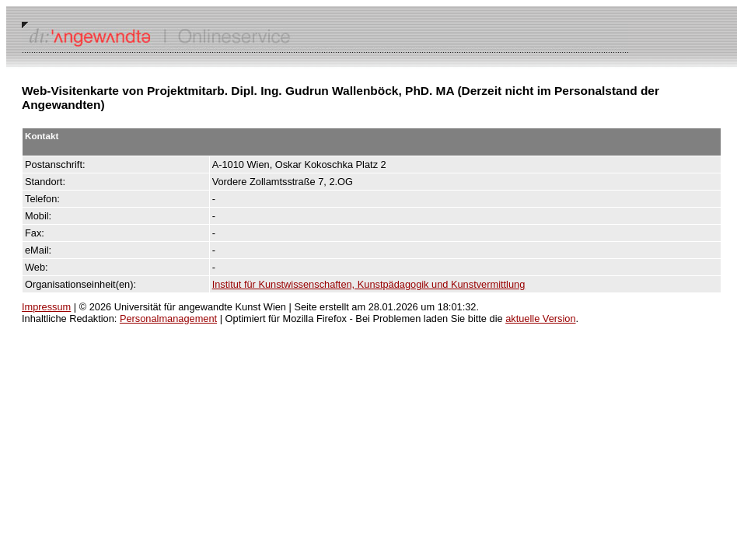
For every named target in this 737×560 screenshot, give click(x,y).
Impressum (46, 307)
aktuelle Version (540, 318)
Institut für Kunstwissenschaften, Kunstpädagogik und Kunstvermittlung (369, 284)
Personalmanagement (168, 318)
